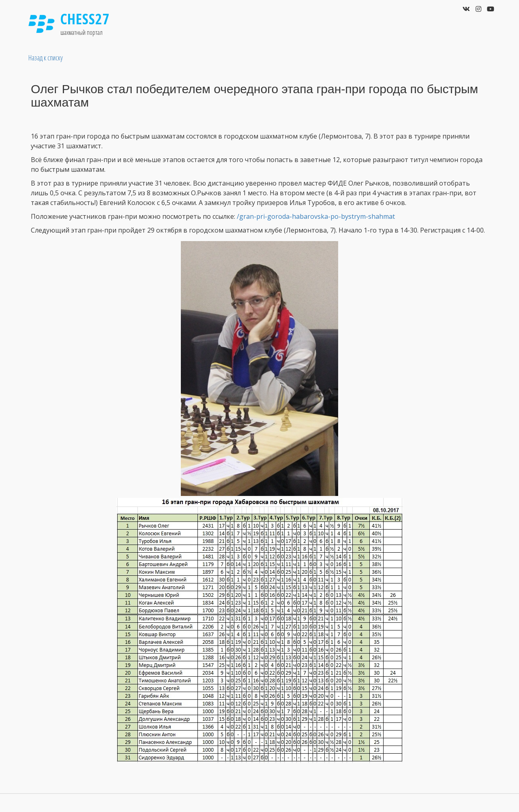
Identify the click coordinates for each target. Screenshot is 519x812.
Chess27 (85, 19)
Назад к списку (46, 58)
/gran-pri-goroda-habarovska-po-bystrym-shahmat (316, 216)
